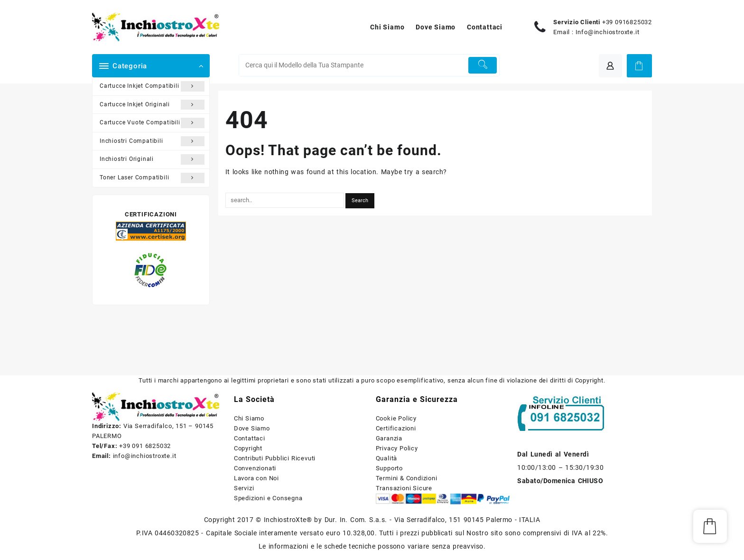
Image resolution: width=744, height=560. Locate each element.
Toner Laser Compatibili (152, 178)
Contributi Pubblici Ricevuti (275, 458)
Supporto (389, 468)
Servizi (244, 488)
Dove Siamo (252, 428)
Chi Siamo (249, 418)
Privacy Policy (397, 448)
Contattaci (250, 438)
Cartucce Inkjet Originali (152, 105)
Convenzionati (255, 468)
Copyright (248, 448)
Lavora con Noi (256, 478)
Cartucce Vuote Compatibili (152, 123)
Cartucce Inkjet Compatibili (152, 86)
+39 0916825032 (627, 22)
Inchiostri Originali (152, 159)
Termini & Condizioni (407, 478)
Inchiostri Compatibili (152, 141)
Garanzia (389, 438)
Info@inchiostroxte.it (608, 32)
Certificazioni (396, 428)
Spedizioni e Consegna (268, 498)
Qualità (387, 458)
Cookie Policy (396, 418)
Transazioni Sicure (404, 488)
